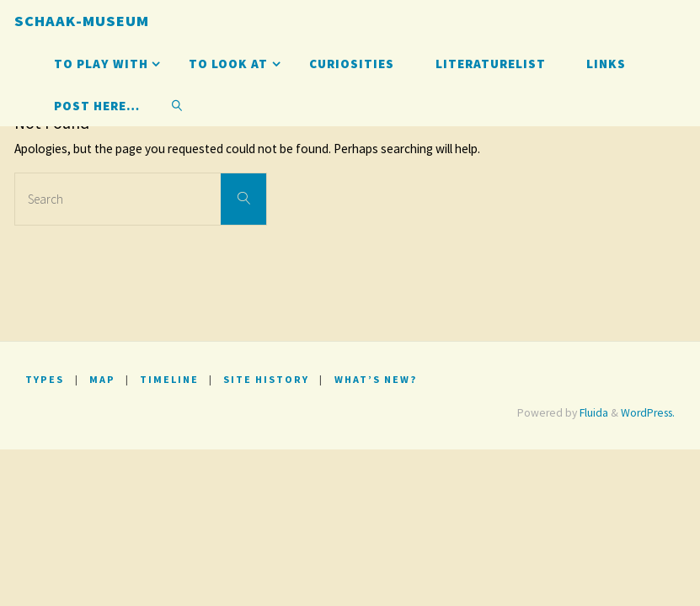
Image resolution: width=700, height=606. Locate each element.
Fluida (593, 413)
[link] (177, 105)
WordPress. (648, 413)
